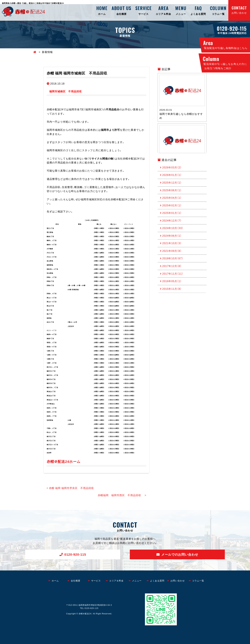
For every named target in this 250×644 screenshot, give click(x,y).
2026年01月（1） (172, 175)
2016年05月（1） (172, 281)
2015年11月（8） (172, 289)
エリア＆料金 (163, 10)
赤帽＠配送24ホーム (64, 461)
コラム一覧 (218, 10)
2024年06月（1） (172, 236)
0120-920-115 (75, 554)
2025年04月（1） (172, 198)
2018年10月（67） (173, 258)
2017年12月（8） (172, 266)
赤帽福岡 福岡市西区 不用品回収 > (122, 495)
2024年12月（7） (172, 220)
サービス (143, 10)
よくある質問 (198, 10)
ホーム (102, 10)
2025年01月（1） (172, 213)
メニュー (181, 10)
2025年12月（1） (172, 182)
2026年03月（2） (172, 167)
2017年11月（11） (173, 274)
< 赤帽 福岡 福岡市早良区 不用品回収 (70, 488)
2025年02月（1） (172, 205)
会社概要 (121, 10)
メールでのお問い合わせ (180, 554)
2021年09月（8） (172, 251)
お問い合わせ (239, 10)
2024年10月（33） (173, 228)
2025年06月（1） (172, 190)
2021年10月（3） (172, 243)
